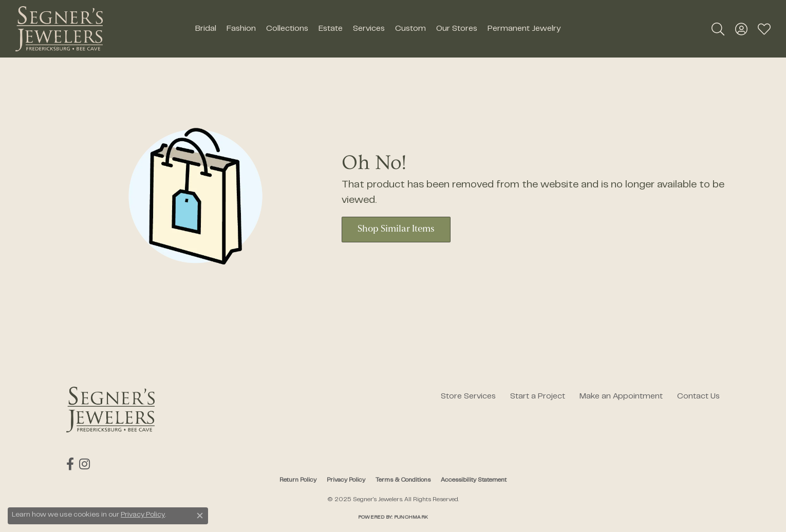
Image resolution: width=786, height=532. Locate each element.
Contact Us (698, 396)
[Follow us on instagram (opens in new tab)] (85, 464)
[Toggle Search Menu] (718, 29)
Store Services (468, 396)
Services (369, 29)
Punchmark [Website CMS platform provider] (411, 517)
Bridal (206, 29)
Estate (331, 29)
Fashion (241, 29)
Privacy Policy (346, 480)
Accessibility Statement (474, 480)
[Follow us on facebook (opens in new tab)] (70, 464)
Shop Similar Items (396, 229)
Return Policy (298, 480)
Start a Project (538, 396)
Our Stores (457, 29)
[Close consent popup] (200, 516)
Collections (287, 29)
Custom (410, 29)
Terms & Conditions (403, 480)
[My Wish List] (764, 29)
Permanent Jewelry (524, 29)
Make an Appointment (621, 396)
